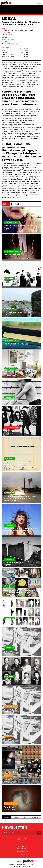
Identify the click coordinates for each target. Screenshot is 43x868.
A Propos (22, 846)
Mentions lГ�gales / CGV (18, 864)
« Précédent (16, 817)
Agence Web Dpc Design (22, 866)
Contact (22, 854)
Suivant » (37, 817)
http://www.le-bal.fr (9, 39)
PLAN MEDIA (22, 849)
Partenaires (22, 852)
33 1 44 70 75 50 (11, 35)
